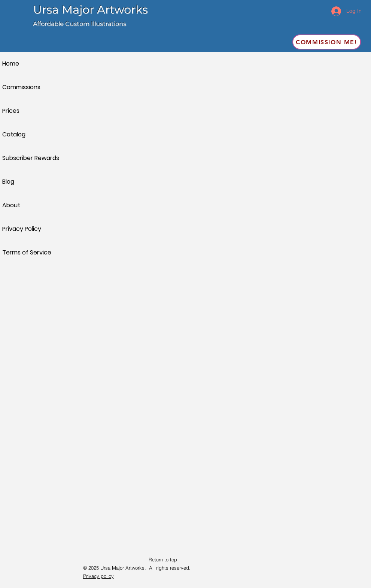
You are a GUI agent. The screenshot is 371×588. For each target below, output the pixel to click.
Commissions (21, 87)
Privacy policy (98, 576)
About (11, 205)
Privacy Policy (22, 229)
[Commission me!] (327, 42)
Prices (11, 111)
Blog (8, 182)
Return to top (163, 560)
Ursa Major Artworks (90, 10)
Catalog (14, 134)
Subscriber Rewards (29, 158)
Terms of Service (27, 252)
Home (11, 64)
